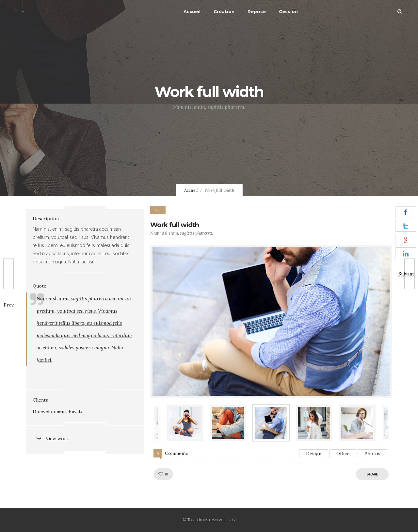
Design (314, 454)
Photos (372, 454)
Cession (288, 11)
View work (57, 439)
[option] (271, 322)
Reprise (257, 11)
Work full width (175, 225)
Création (224, 11)
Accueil (192, 11)
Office (343, 454)
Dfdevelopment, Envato (58, 411)
